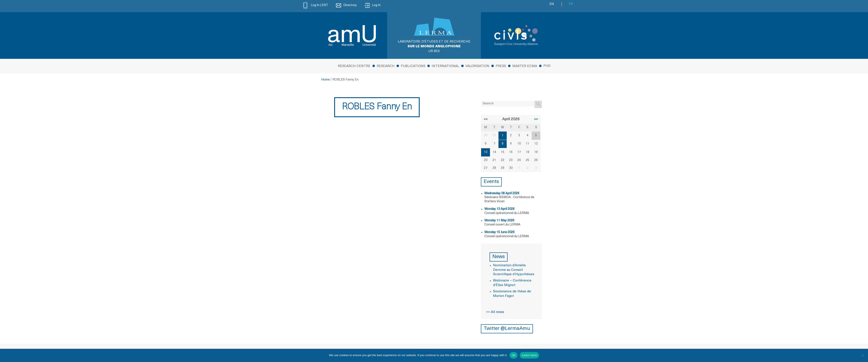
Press (501, 66)
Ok (514, 355)
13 (486, 152)
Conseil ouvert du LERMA (502, 225)
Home (325, 80)
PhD (547, 66)
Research (386, 66)
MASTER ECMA (525, 66)
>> (536, 119)
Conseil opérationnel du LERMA (507, 213)
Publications (413, 66)
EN (552, 4)
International (445, 66)
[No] (863, 355)
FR (571, 4)
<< (486, 119)
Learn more (529, 355)
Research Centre (354, 66)
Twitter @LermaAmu (507, 329)
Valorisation (477, 66)
